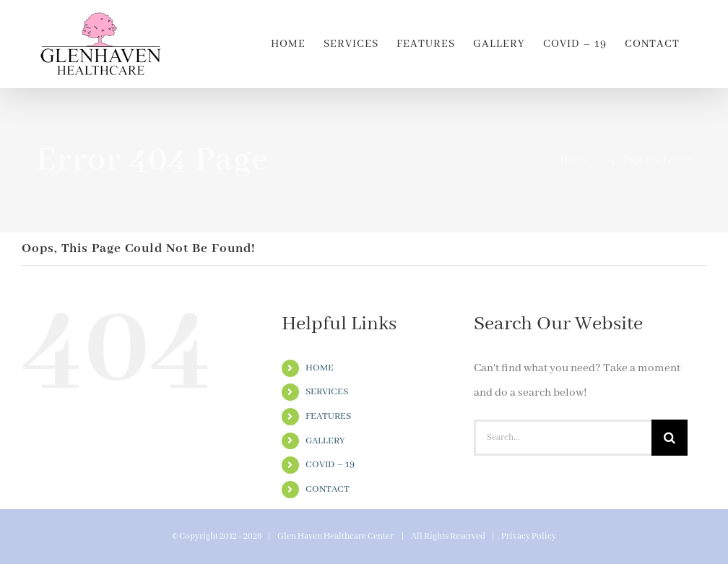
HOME (320, 368)
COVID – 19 (330, 465)
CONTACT (328, 489)
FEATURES (328, 416)
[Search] (669, 438)
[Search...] (563, 438)
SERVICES (327, 392)
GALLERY (325, 441)
